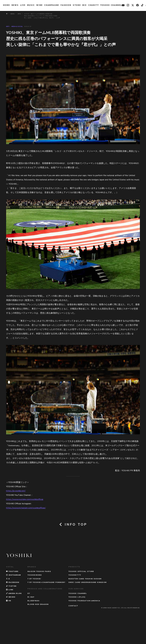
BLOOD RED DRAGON (38, 628)
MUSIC (31, 5)
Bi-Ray (31, 621)
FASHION (66, 5)
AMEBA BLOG (14, 617)
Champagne (52, 5)
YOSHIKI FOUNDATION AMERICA (84, 624)
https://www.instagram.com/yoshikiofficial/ (26, 508)
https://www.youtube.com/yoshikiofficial (25, 499)
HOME (6, 5)
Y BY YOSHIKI (34, 602)
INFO (8, 27)
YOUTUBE (12, 595)
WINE (39, 5)
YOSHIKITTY (75, 599)
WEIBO (11, 621)
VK (9, 624)
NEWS (15, 5)
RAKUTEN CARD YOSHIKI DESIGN (85, 602)
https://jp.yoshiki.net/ (16, 491)
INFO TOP (73, 525)
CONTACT (73, 629)
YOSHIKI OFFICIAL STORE (81, 595)
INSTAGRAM (13, 599)
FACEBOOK (13, 606)
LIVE (23, 5)
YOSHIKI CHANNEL (111, 5)
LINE (10, 613)
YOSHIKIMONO (35, 599)
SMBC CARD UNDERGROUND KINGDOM (88, 606)
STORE (77, 5)
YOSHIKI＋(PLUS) (77, 621)
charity (93, 5)
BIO (85, 5)
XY (29, 617)
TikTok (11, 610)
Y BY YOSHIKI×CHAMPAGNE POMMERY (46, 606)
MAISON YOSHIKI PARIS (39, 595)
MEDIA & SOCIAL (17, 27)
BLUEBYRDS (34, 624)
